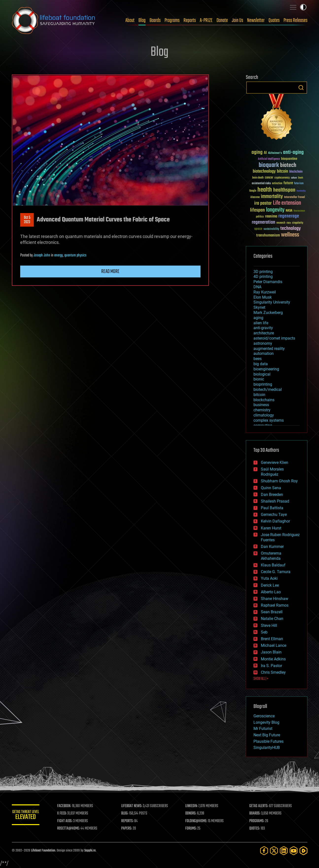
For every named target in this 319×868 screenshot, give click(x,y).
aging (258, 318)
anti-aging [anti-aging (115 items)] (293, 153)
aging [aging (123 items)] (257, 153)
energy (59, 255)
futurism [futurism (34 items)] (299, 184)
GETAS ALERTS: (260, 806)
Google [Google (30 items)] (253, 191)
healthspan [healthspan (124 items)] (284, 190)
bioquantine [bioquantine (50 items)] (289, 159)
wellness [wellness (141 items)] (290, 235)
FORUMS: (194, 829)
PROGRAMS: (259, 821)
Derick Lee (270, 585)
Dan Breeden (272, 495)
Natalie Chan (272, 619)
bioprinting (263, 384)
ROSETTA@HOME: (75, 829)
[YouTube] (294, 851)
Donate (222, 20)
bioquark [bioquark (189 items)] (269, 165)
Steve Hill (269, 625)
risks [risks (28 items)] (289, 223)
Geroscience (264, 716)
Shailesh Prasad (275, 501)
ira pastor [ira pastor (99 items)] (263, 203)
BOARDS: (257, 814)
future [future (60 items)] (288, 183)
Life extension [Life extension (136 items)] (287, 203)
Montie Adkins (273, 659)
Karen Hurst (271, 528)
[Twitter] (274, 851)
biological (262, 374)
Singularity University (272, 302)
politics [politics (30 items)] (260, 217)
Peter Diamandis (268, 282)
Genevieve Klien (275, 462)
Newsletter (256, 20)
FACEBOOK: (71, 806)
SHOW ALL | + (261, 679)
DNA (257, 287)
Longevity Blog (266, 722)
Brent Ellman (272, 639)
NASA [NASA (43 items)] (289, 211)
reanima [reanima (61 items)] (271, 216)
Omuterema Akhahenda (271, 556)
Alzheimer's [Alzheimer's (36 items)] (275, 153)
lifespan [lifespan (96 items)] (257, 210)
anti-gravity (263, 328)
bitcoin (259, 395)
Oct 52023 (27, 220)
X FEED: (69, 814)
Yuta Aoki (269, 578)
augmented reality (269, 349)
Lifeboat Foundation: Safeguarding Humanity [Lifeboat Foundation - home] (54, 20)
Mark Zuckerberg (268, 313)
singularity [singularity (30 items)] (298, 223)
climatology (264, 415)
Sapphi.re (90, 851)
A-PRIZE (206, 20)
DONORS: (194, 814)
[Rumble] (303, 851)
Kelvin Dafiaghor (275, 521)
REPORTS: (133, 821)
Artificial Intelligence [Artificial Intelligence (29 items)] (269, 159)
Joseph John (42, 255)
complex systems (269, 420)
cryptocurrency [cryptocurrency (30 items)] (282, 178)
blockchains (264, 400)
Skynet (259, 307)
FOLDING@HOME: (200, 821)
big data (261, 364)
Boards (155, 20)
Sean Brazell (272, 612)
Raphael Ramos (275, 605)
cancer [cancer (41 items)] (269, 178)
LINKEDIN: (195, 806)
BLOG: (130, 814)
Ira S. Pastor (271, 666)
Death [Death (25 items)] (301, 178)
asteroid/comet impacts (274, 338)
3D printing (263, 272)
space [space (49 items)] (258, 229)
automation (264, 353)
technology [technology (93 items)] (291, 229)
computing (263, 425)
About (130, 20)
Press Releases (295, 20)
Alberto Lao (271, 592)
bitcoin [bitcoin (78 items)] (282, 172)
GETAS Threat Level (29, 816)
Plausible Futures (269, 741)
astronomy (263, 343)
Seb (264, 632)
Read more (110, 271)
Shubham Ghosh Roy (279, 481)
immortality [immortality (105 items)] (272, 197)
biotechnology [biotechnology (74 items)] (264, 172)
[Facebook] (264, 851)
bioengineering (266, 369)
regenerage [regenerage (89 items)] (289, 216)
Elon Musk (263, 297)
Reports (190, 20)
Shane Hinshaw (275, 599)
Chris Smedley (273, 672)
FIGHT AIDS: (72, 821)
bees (258, 359)
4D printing (263, 277)
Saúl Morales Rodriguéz (272, 472)
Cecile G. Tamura (276, 572)
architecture (264, 333)
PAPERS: (132, 829)
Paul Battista (272, 508)
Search (301, 88)
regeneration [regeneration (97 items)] (263, 222)
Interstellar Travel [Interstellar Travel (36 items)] (294, 197)
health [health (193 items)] (265, 190)
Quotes (274, 20)
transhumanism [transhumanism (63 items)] (268, 235)
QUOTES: (256, 829)
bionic (259, 379)
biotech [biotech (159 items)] (288, 165)
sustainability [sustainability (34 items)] (271, 229)
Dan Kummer (272, 547)
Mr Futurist (263, 729)
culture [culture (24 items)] (294, 178)
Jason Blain (271, 652)
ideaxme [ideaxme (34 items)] (255, 198)
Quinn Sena (271, 488)
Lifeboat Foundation (43, 851)
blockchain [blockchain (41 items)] (296, 172)
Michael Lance (274, 645)
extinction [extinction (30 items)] (277, 184)
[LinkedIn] (284, 851)
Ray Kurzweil (265, 292)
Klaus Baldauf (273, 565)
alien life (261, 323)
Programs (172, 20)
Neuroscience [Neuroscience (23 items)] (299, 211)
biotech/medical (268, 389)
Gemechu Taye (274, 515)
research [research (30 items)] (281, 223)
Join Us (237, 20)
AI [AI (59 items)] (265, 153)
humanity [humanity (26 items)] (301, 191)
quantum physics (75, 255)
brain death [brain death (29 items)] (258, 178)
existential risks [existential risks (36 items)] (261, 184)
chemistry (262, 410)
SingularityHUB (267, 748)
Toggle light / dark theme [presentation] (303, 7)
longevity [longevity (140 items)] (275, 210)
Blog (142, 20)
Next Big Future (267, 735)
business (261, 405)
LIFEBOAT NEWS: (137, 806)
